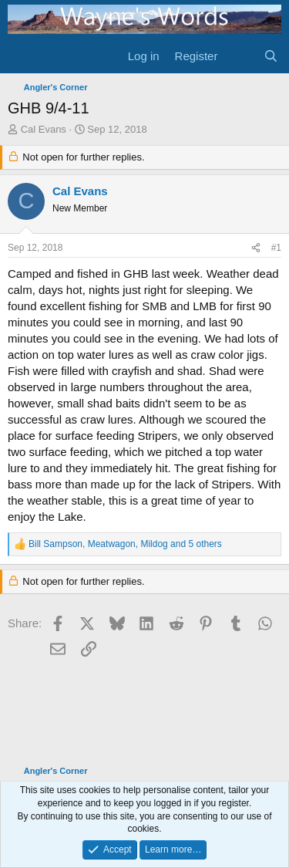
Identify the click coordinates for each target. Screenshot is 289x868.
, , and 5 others (125, 544)
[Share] (256, 248)
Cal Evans (44, 129)
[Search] (271, 56)
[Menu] (21, 56)
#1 (276, 248)
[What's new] (240, 56)
